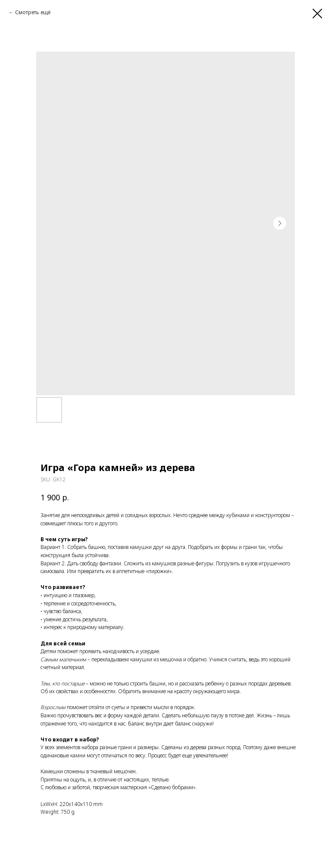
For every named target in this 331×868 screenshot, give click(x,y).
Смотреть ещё (33, 12)
